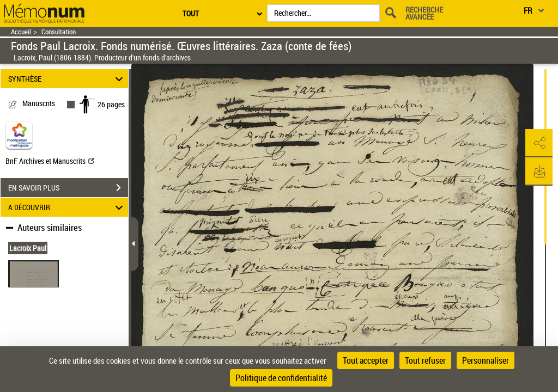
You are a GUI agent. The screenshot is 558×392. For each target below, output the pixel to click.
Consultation (59, 32)
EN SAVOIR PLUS (68, 188)
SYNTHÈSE (67, 79)
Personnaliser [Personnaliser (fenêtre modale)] (486, 360)
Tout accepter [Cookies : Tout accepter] (366, 360)
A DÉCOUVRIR (67, 207)
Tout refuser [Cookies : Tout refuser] (425, 360)
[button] (539, 143)
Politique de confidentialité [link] (281, 378)
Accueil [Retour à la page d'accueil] (21, 32)
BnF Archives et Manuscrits (50, 161)
